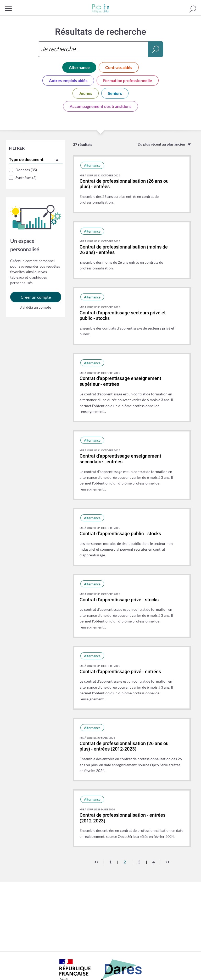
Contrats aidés (119, 67)
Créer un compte (36, 299)
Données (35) (26, 170)
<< (96, 862)
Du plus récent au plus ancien (161, 144)
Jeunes (86, 93)
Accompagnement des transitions (100, 106)
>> (167, 862)
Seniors (115, 93)
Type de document (26, 159)
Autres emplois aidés (68, 80)
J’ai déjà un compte (36, 309)
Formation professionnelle (128, 80)
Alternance (79, 67)
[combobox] (100, 49)
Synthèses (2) (26, 178)
